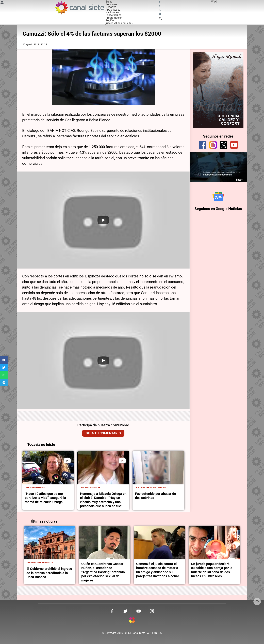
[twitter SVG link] (160, 10)
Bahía (109, 2)
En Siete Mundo (35, 487)
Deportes (111, 7)
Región (110, 20)
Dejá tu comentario (103, 433)
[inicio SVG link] (132, 621)
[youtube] (234, 145)
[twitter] (224, 145)
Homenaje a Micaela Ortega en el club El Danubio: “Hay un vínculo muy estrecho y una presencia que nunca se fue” (103, 500)
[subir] (257, 602)
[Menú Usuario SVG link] (2, 3)
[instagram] (213, 145)
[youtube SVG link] (160, 14)
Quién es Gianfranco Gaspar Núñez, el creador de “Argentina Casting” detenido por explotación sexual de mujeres (103, 572)
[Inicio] (79, 8)
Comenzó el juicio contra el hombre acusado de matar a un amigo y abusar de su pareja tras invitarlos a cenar (158, 570)
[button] (4, 360)
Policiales (111, 4)
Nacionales (112, 12)
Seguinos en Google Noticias (218, 210)
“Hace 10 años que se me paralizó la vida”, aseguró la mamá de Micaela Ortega (45, 498)
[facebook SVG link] (160, 2)
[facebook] (202, 145)
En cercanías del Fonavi (151, 487)
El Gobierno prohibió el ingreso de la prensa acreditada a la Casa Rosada (49, 573)
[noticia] (48, 468)
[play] (67, 461)
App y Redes (113, 10)
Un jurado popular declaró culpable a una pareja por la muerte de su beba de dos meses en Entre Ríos (212, 570)
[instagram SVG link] (160, 6)
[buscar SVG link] (160, 19)
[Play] (103, 220)
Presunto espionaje (40, 562)
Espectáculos (113, 15)
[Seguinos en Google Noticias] (218, 197)
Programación (114, 18)
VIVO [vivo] (214, 2)
